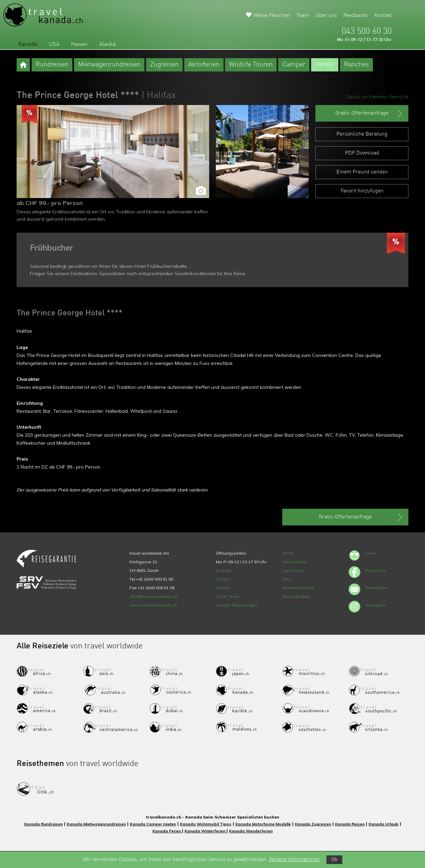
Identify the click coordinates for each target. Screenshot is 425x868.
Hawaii (79, 44)
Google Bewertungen (237, 605)
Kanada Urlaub (383, 824)
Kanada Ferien (167, 831)
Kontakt (383, 16)
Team (303, 16)
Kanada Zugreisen (313, 824)
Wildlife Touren (251, 65)
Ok (334, 860)
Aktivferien (204, 65)
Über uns (326, 16)
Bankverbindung (298, 588)
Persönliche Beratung (362, 134)
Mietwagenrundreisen (109, 65)
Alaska (108, 44)
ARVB (288, 553)
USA (54, 44)
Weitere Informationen (295, 860)
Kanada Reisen (350, 824)
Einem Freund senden (362, 172)
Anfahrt (223, 588)
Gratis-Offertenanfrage (369, 114)
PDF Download (362, 153)
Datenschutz (295, 562)
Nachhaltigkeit (296, 596)
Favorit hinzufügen (362, 191)
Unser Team (228, 596)
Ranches (356, 65)
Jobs (287, 579)
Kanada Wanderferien (251, 831)
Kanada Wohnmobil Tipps (206, 824)
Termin (222, 579)
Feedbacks (356, 16)
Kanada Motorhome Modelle (263, 824)
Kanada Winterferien (206, 831)
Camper (294, 65)
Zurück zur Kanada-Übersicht (377, 97)
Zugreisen (164, 65)
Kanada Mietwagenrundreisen (96, 824)
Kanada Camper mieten (153, 824)
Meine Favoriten (272, 16)
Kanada (28, 44)
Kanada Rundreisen (43, 824)
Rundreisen (52, 65)
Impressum (293, 570)
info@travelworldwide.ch (154, 596)
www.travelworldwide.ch (153, 605)
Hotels (325, 65)
